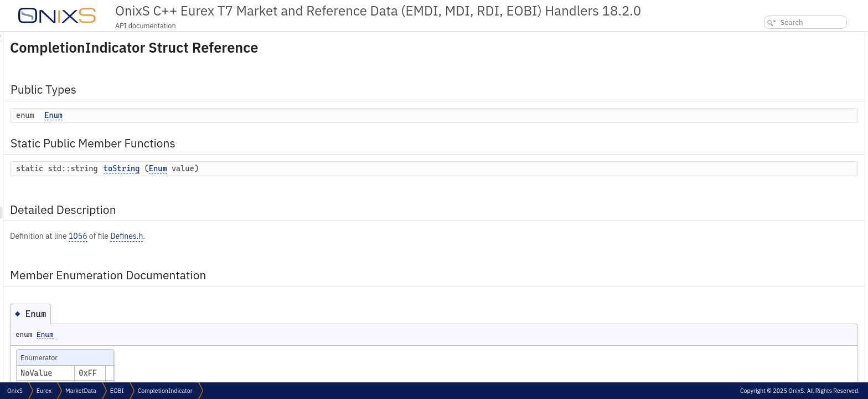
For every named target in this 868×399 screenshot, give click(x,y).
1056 (216, 236)
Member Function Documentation (794, 123)
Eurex (44, 391)
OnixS (15, 391)
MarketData (81, 391)
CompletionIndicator (165, 391)
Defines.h (265, 236)
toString (260, 168)
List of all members (773, 147)
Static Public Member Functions (794, 62)
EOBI (117, 391)
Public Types (764, 37)
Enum (192, 115)
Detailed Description (776, 86)
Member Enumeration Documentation (803, 98)
